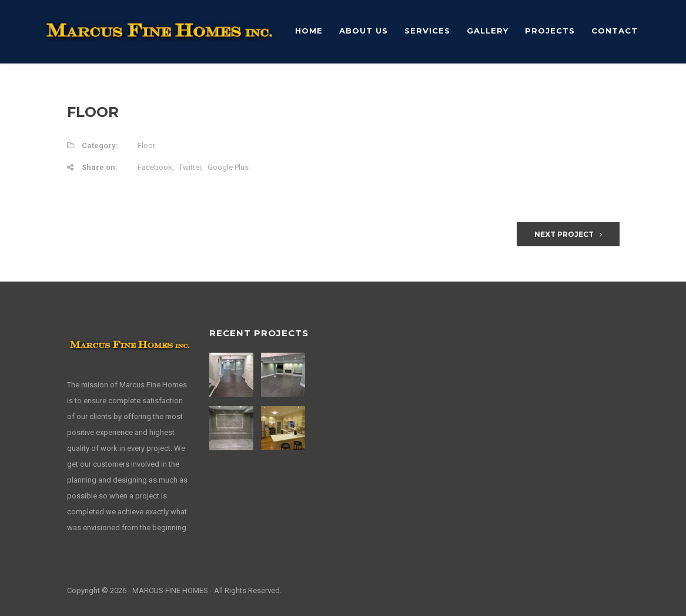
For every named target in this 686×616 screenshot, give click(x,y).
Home (309, 31)
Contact (615, 31)
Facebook (155, 167)
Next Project (568, 234)
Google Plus (228, 167)
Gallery (488, 31)
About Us (364, 31)
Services (427, 31)
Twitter (190, 167)
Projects (550, 31)
